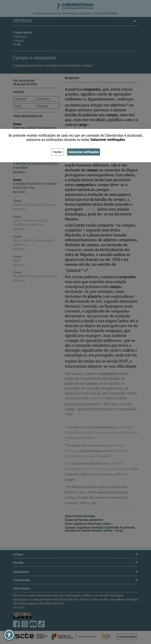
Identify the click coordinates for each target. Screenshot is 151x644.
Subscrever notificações (83, 152)
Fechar (58, 152)
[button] (9, 635)
